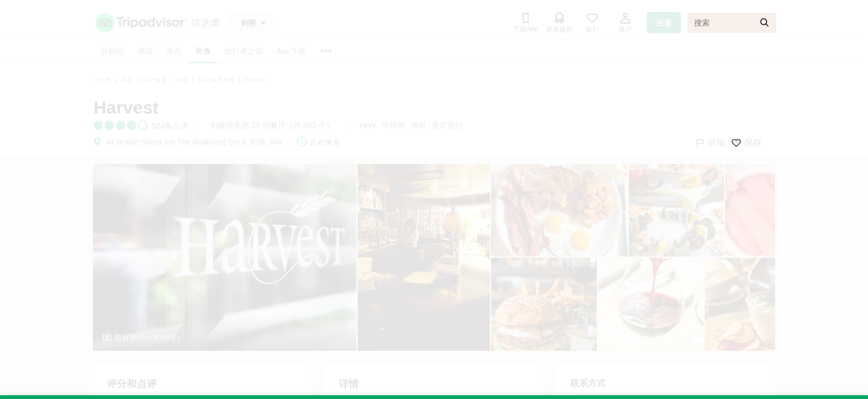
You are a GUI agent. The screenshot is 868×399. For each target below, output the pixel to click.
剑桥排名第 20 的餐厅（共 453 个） (272, 125)
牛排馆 (394, 125)
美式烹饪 (447, 125)
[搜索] (732, 23)
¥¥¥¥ (368, 125)
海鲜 (418, 125)
